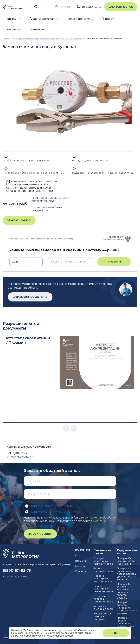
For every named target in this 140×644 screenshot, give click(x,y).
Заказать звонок (121, 7)
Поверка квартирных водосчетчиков (103, 579)
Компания (14, 19)
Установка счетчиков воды (103, 608)
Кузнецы (62, 7)
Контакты (37, 30)
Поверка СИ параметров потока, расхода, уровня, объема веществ (127, 574)
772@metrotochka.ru (20, 457)
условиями (66, 630)
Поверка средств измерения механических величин (125, 623)
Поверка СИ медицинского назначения (126, 561)
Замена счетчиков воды (103, 570)
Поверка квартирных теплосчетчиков (103, 561)
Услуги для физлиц (45, 19)
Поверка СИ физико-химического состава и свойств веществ (125, 591)
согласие (91, 518)
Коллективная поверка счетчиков (102, 616)
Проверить (114, 262)
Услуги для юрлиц (81, 19)
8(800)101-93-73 (89, 7)
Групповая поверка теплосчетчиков (103, 599)
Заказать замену (19, 220)
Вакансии (14, 30)
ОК (116, 633)
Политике (100, 521)
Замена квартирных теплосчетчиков (103, 589)
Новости (109, 19)
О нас (79, 556)
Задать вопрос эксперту (30, 297)
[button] (66, 428)
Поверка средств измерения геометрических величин (127, 608)
